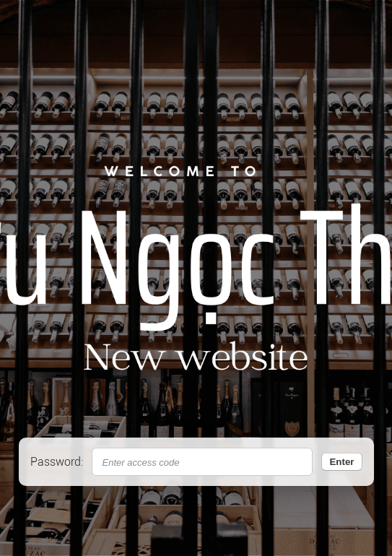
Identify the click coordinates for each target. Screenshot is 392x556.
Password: (57, 462)
